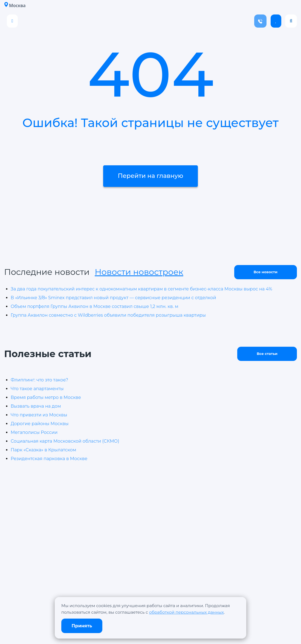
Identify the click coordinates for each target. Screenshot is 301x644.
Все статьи (267, 354)
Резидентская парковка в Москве (49, 459)
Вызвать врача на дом (36, 406)
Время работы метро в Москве (46, 397)
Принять (82, 626)
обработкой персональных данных (186, 612)
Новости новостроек (139, 272)
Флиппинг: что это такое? (39, 380)
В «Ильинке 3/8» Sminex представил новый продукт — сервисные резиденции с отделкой (113, 298)
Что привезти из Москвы (39, 415)
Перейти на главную (150, 176)
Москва (15, 5)
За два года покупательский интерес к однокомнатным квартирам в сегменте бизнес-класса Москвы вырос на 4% (141, 289)
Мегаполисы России (34, 432)
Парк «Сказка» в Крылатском (43, 450)
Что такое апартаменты (37, 389)
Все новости (266, 272)
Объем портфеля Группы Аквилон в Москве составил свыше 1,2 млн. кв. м (95, 306)
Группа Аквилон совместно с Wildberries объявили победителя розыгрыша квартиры (108, 315)
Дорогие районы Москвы (40, 424)
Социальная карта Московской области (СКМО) (65, 441)
